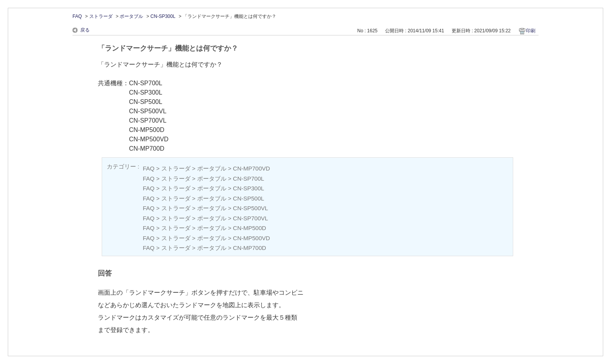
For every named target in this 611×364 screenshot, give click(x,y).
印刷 (531, 31)
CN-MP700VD (252, 168)
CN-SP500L (249, 198)
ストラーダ (101, 16)
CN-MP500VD (252, 238)
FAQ (77, 16)
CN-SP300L (163, 16)
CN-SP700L (249, 178)
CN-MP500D (250, 228)
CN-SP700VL (251, 218)
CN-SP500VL (251, 208)
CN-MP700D (250, 248)
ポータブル (131, 16)
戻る (85, 30)
